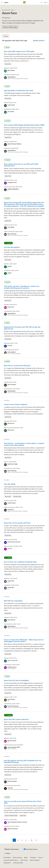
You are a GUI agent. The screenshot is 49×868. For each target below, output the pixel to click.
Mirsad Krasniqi (12, 741)
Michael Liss (11, 423)
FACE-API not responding (13, 601)
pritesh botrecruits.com (14, 542)
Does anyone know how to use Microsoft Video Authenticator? (21, 165)
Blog (25, 857)
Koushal (10, 345)
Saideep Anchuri (12, 667)
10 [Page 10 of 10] (32, 840)
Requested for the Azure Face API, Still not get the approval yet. (22, 328)
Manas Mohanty (12, 234)
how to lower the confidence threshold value (20, 562)
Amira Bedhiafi (12, 352)
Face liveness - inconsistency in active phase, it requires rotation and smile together (24, 444)
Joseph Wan (11, 581)
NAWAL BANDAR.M (13, 189)
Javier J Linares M (12, 660)
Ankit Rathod (11, 699)
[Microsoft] (25, 2)
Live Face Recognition (12, 247)
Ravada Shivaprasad (13, 706)
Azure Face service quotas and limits (17, 523)
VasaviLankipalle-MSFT (14, 747)
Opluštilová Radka (13, 464)
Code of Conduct (34, 860)
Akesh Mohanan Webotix (14, 144)
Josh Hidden (11, 227)
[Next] (36, 840)
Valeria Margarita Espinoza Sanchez (17, 822)
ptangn (9, 266)
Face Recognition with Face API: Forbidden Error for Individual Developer (23, 761)
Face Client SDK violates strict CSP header (19, 51)
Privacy (40, 857)
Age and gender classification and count (19, 90)
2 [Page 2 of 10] (18, 840)
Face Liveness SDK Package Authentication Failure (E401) (24, 125)
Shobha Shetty (12, 503)
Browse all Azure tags (10, 27)
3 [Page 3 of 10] (22, 840)
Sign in (46, 2)
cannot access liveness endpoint (16, 404)
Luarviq (10, 548)
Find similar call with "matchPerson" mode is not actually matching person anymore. (22, 287)
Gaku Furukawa (12, 384)
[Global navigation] (2, 2)
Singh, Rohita (11, 105)
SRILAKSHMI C (12, 77)
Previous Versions (17, 857)
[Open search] (41, 2)
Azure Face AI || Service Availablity (16, 680)
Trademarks (7, 863)
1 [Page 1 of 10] (14, 840)
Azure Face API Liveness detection (16, 719)
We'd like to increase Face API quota (17, 366)
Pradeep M (10, 510)
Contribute (33, 857)
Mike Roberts (11, 70)
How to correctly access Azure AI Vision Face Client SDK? (23, 802)
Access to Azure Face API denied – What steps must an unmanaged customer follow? (24, 641)
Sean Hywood (11, 620)
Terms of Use (24, 860)
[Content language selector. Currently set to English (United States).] (12, 849)
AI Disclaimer (7, 857)
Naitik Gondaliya (12, 781)
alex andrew (11, 111)
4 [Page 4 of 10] (26, 840)
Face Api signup (10, 484)
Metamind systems (13, 829)
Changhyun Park (12, 182)
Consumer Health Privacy (10, 860)
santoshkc (10, 788)
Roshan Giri (11, 307)
